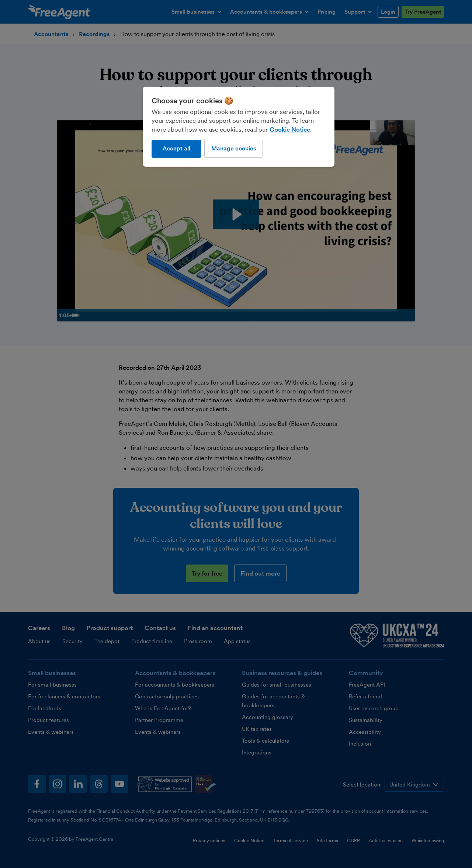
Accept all (176, 148)
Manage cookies (234, 148)
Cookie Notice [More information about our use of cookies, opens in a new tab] (290, 129)
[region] (239, 126)
